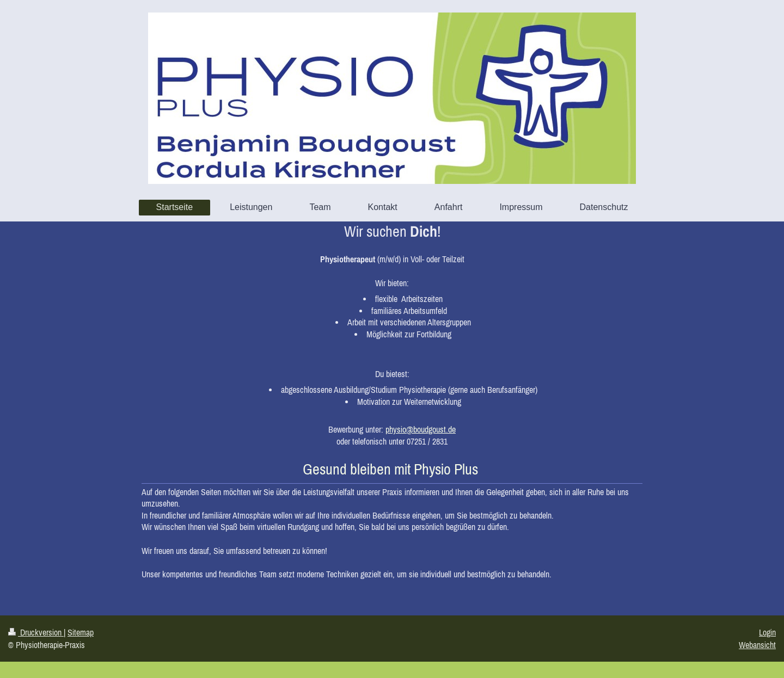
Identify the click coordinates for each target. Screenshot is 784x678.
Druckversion (36, 632)
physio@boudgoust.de (421, 429)
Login (767, 632)
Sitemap (81, 632)
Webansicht (757, 645)
